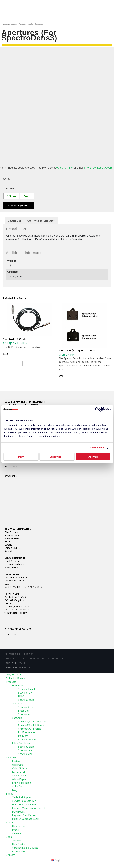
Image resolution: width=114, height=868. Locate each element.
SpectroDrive (26, 707)
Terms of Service (14, 668)
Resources (12, 758)
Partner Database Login (26, 819)
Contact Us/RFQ (12, 548)
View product (13, 363)
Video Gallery (19, 768)
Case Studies (19, 776)
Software (17, 718)
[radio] (11, 196)
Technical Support (22, 797)
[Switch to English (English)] (57, 860)
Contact (10, 855)
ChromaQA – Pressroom (32, 721)
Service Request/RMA (24, 801)
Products (11, 682)
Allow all (93, 457)
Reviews (17, 761)
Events (8, 542)
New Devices (19, 844)
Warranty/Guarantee (24, 804)
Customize (57, 457)
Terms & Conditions (14, 564)
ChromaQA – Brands (30, 729)
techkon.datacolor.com (16, 613)
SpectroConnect (27, 740)
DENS (21, 696)
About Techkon (12, 535)
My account (10, 634)
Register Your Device (24, 815)
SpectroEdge (25, 754)
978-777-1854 (65, 168)
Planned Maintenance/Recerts (29, 808)
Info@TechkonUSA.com (98, 168)
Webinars (18, 765)
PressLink (24, 711)
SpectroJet (24, 714)
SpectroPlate (25, 693)
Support (8, 551)
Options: (10, 189)
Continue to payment (18, 206)
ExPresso (23, 736)
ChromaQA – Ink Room (31, 725)
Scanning (17, 703)
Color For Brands (16, 678)
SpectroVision (26, 747)
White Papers (20, 779)
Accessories (12, 24)
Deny (21, 457)
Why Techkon (11, 532)
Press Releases (12, 538)
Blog (15, 790)
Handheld (18, 685)
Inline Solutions (21, 743)
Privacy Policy (11, 567)
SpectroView (25, 750)
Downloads (18, 812)
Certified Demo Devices (25, 848)
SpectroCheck (26, 700)
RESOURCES (11, 476)
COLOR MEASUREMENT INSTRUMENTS (25, 402)
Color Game (19, 786)
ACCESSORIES (11, 466)
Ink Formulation (27, 732)
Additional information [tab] (41, 221)
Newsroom (18, 826)
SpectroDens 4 (26, 689)
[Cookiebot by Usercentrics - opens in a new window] (97, 410)
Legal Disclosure (13, 561)
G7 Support (19, 772)
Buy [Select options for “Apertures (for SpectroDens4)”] (63, 385)
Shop (4, 24)
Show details (97, 448)
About (10, 822)
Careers (8, 545)
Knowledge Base (21, 783)
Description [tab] (15, 221)
